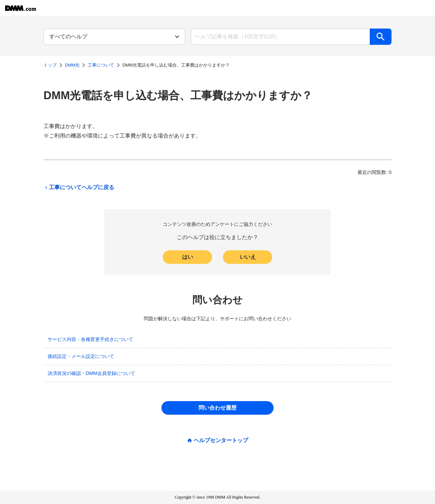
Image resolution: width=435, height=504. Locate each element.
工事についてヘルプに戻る (79, 187)
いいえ (248, 257)
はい (188, 257)
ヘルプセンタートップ (221, 440)
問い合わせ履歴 (217, 408)
